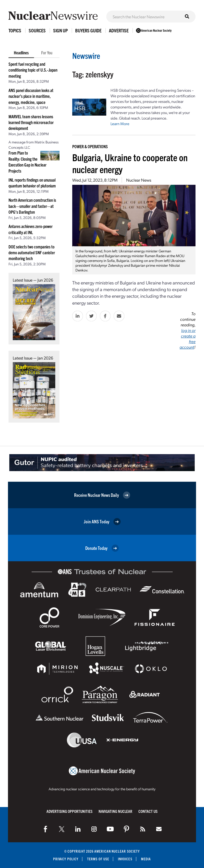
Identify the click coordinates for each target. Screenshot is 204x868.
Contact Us (148, 811)
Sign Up (60, 30)
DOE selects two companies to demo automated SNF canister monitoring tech (32, 253)
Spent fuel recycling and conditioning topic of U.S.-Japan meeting (33, 70)
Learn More (120, 124)
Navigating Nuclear (115, 811)
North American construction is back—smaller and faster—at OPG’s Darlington (32, 206)
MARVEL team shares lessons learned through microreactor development (31, 122)
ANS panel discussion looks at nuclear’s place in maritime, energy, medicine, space (31, 96)
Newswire (86, 56)
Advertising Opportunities (69, 811)
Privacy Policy (66, 859)
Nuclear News (139, 180)
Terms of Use (98, 859)
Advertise (119, 30)
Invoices (125, 859)
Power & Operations (90, 146)
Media (146, 859)
